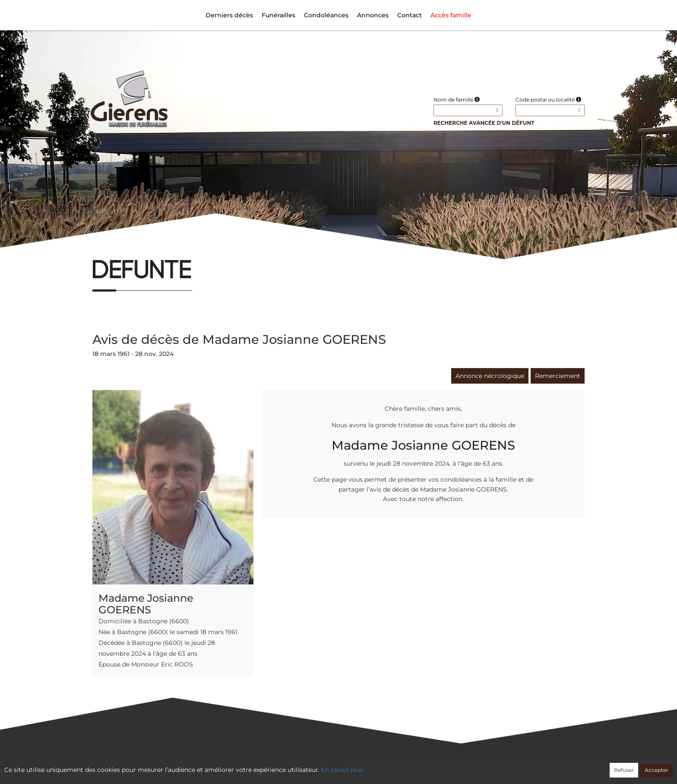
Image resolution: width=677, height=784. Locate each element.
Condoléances (326, 15)
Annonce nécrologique (490, 376)
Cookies (374, 765)
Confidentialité (334, 765)
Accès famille (451, 15)
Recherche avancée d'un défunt (484, 123)
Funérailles (278, 15)
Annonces (373, 15)
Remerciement (558, 376)
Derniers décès (229, 15)
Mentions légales (417, 765)
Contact (410, 15)
